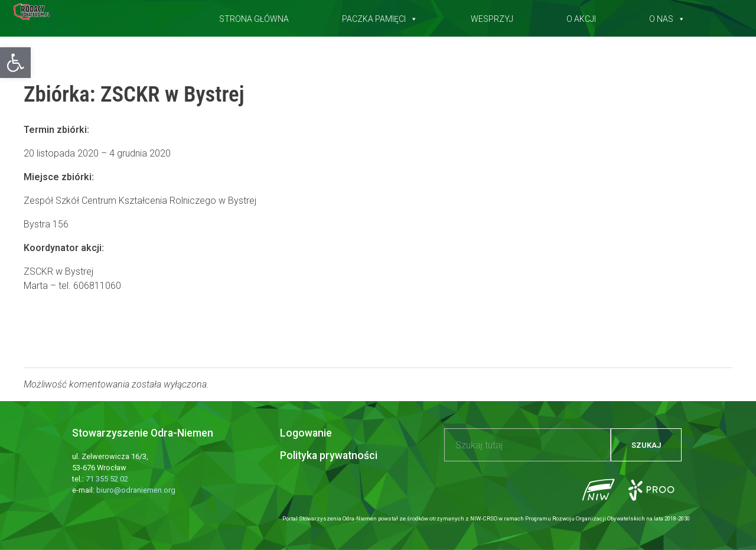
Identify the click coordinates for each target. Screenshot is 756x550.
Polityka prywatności (329, 455)
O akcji (581, 17)
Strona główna (254, 17)
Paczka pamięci (380, 17)
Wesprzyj (492, 17)
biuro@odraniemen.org (136, 490)
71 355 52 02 (107, 479)
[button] (15, 63)
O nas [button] (667, 17)
